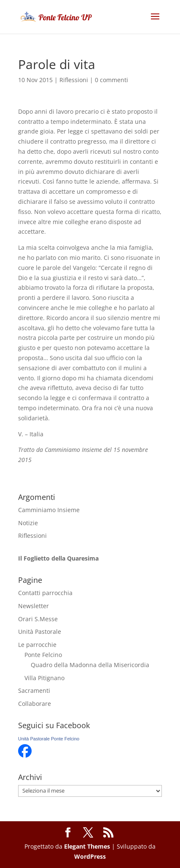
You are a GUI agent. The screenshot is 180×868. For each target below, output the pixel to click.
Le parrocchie (37, 645)
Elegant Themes (87, 846)
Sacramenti (34, 690)
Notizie (28, 523)
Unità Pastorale (40, 632)
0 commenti (111, 80)
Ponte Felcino (43, 655)
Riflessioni (74, 80)
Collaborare (35, 704)
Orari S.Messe (38, 619)
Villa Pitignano (44, 678)
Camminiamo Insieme (49, 510)
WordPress (90, 856)
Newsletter (34, 606)
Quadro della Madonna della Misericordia (90, 665)
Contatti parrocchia (45, 593)
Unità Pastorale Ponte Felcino (49, 739)
